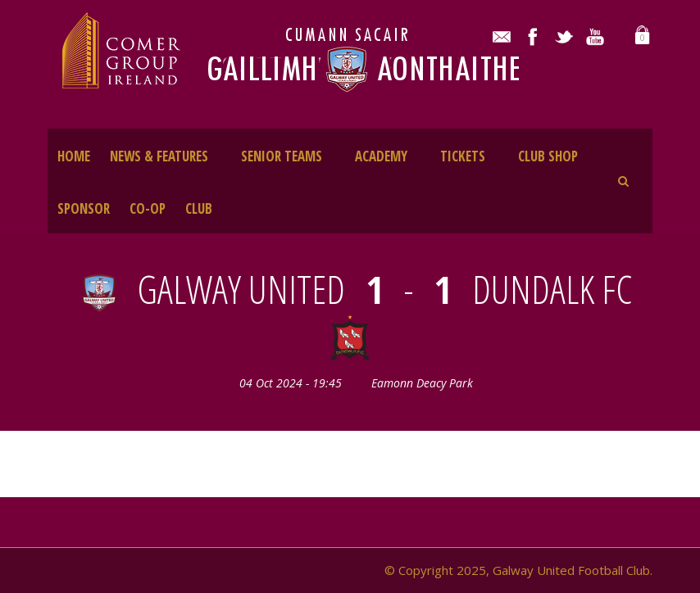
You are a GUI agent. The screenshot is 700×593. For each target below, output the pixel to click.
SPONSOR (84, 208)
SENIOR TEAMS (282, 156)
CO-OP (148, 208)
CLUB (199, 208)
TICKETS (463, 156)
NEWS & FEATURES (159, 156)
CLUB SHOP (548, 156)
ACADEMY (381, 156)
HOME (74, 156)
